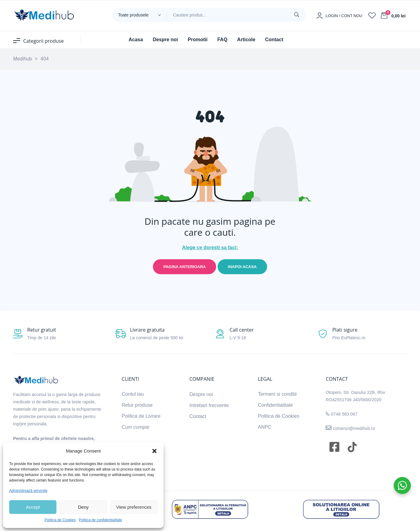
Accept (33, 507)
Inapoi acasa (242, 267)
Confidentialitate (275, 405)
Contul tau (133, 394)
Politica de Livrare (141, 416)
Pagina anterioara (185, 267)
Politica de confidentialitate (100, 520)
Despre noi (201, 394)
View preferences (134, 507)
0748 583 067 (344, 414)
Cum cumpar (136, 427)
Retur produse (137, 405)
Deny (83, 507)
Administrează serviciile (28, 491)
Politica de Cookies (60, 520)
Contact (198, 416)
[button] (154, 451)
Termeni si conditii (277, 394)
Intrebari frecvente (209, 405)
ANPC (265, 427)
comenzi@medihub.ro (353, 428)
